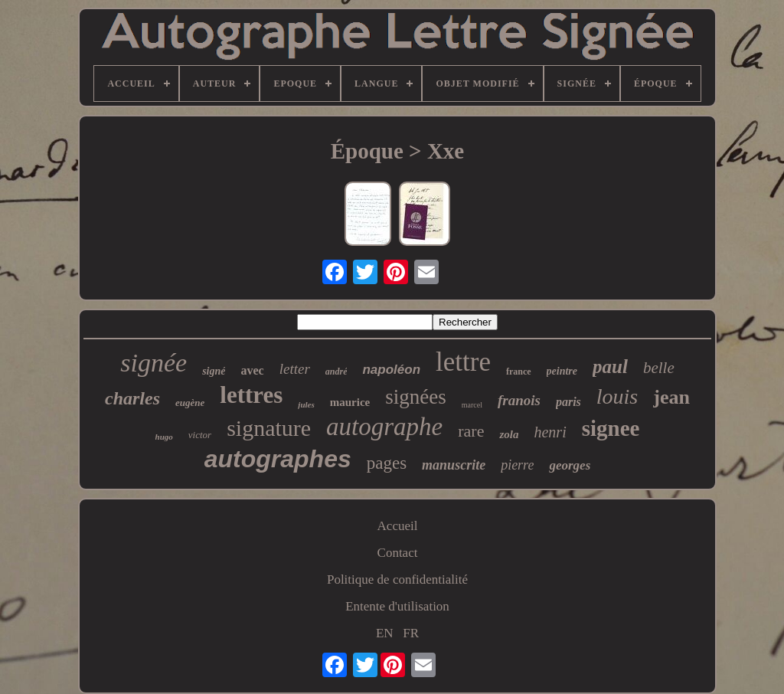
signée (154, 363)
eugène (190, 403)
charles (132, 398)
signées (415, 397)
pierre (517, 465)
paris (568, 402)
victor (200, 435)
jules (306, 404)
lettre (463, 362)
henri (550, 432)
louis (617, 396)
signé (214, 371)
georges (570, 465)
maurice (350, 402)
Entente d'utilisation (397, 606)
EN (385, 633)
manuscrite (454, 465)
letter (295, 369)
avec (252, 370)
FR (411, 633)
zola (509, 434)
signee (611, 428)
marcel (472, 405)
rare (471, 431)
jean (671, 397)
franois (519, 400)
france (519, 372)
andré (336, 372)
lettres (251, 395)
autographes (278, 459)
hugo (164, 437)
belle (659, 368)
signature (269, 428)
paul (610, 367)
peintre (562, 371)
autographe (384, 427)
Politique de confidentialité (397, 579)
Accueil (398, 526)
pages (387, 463)
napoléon (391, 370)
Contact (398, 553)
